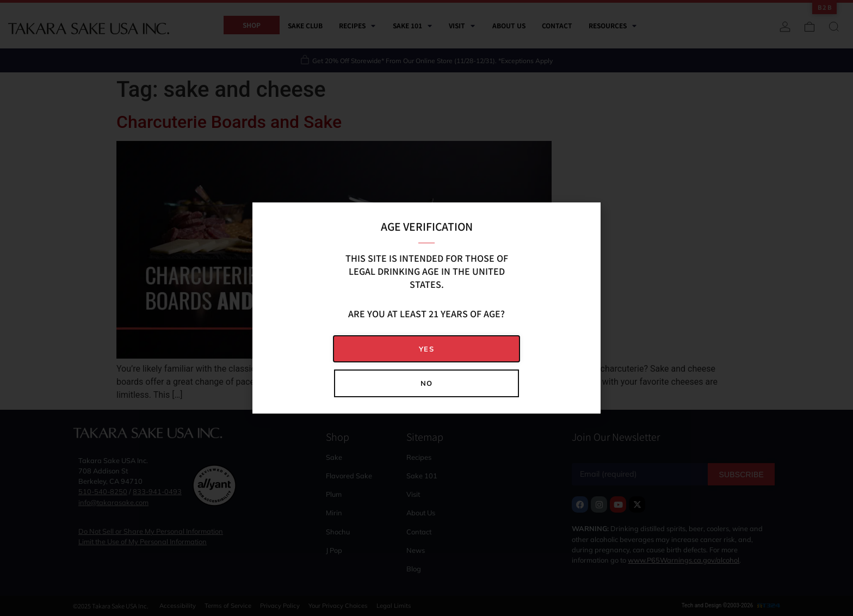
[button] (426, 349)
